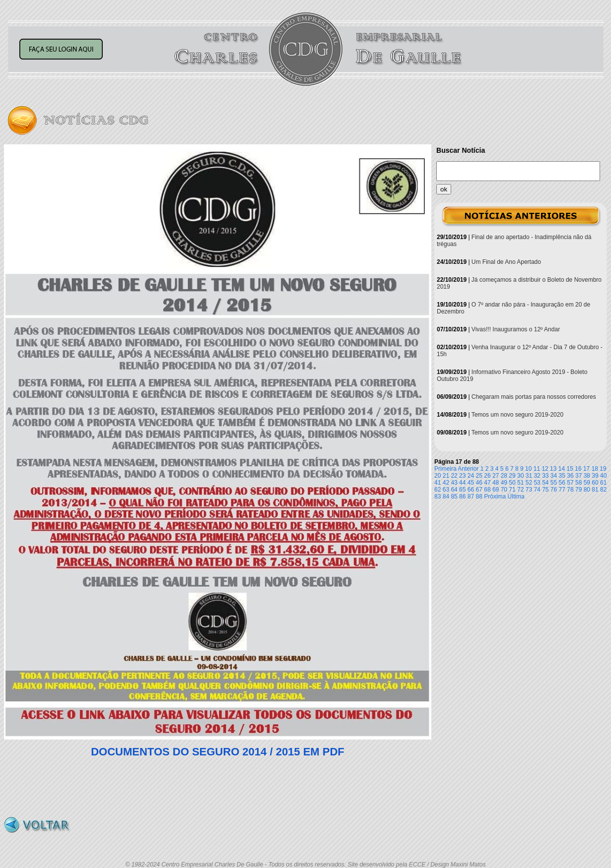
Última (516, 496)
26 (487, 476)
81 (595, 490)
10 (528, 469)
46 (479, 483)
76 (554, 490)
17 (586, 469)
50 (512, 483)
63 (446, 490)
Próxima (495, 496)
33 (545, 476)
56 (562, 483)
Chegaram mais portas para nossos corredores (534, 397)
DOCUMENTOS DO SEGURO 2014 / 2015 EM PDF (218, 752)
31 (529, 476)
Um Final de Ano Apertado (506, 262)
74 (537, 490)
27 (496, 476)
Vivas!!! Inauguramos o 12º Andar (516, 329)
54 (545, 483)
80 (587, 490)
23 (462, 476)
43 (454, 483)
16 (578, 469)
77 (562, 490)
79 (578, 490)
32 (537, 476)
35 (562, 476)
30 (520, 476)
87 (471, 496)
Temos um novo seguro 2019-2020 (517, 415)
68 (487, 490)
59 (587, 483)
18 (595, 469)
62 (438, 490)
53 (537, 483)
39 (595, 476)
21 (446, 476)
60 (595, 483)
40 (603, 476)
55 (554, 483)
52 (529, 483)
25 (479, 476)
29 (512, 476)
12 (545, 469)
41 (438, 483)
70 (504, 490)
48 (496, 483)
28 (504, 476)
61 (603, 483)
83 (438, 496)
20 (438, 476)
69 (496, 490)
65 (462, 490)
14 (562, 469)
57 (570, 483)
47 (487, 483)
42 (446, 483)
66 (471, 490)
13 (553, 469)
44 (462, 483)
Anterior (468, 469)
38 (587, 476)
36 (570, 476)
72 (520, 490)
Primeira (445, 469)
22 (454, 476)
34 (554, 476)
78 (570, 490)
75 (545, 490)
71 (512, 490)
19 (603, 469)
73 (529, 490)
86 (462, 496)
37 (578, 476)
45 (471, 483)
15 (570, 469)
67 (479, 490)
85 (454, 496)
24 (471, 476)
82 (603, 490)
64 (454, 490)
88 (479, 496)
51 (520, 483)
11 (537, 469)
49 (504, 483)
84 (446, 496)
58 (578, 483)
